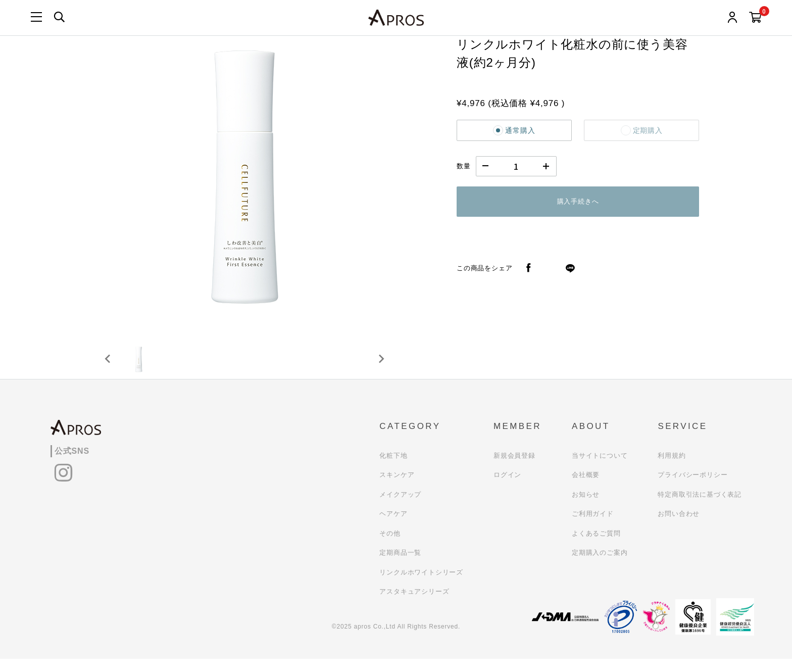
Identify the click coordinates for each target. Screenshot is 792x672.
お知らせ (586, 508)
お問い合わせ (679, 527)
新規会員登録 (514, 469)
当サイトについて (600, 469)
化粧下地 (393, 469)
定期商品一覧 (400, 566)
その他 (390, 546)
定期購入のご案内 (600, 566)
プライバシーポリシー (692, 488)
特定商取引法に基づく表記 (700, 508)
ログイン (507, 488)
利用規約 (672, 469)
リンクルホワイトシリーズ (421, 585)
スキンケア (397, 488)
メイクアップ (400, 508)
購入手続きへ (578, 201)
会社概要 (586, 488)
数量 (464, 166)
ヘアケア (393, 527)
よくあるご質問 (596, 546)
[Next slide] (381, 365)
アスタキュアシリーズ (414, 605)
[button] (143, 365)
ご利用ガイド (593, 527)
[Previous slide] (108, 365)
